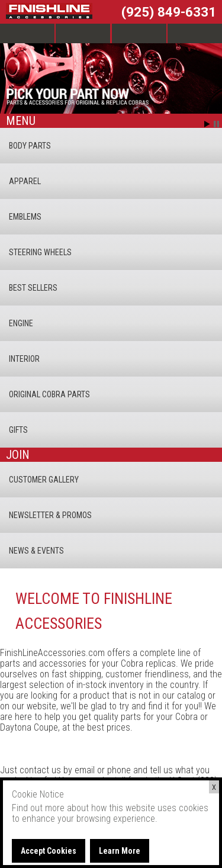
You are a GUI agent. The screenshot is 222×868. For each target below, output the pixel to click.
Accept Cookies (49, 851)
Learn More (120, 851)
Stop (216, 124)
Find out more (38, 808)
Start (207, 124)
